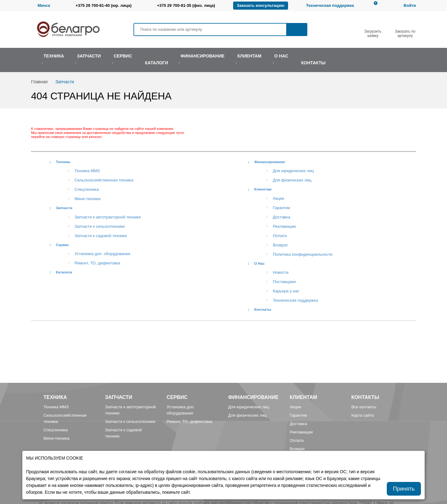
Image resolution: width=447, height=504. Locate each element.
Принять (404, 489)
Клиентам (263, 189)
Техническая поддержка (330, 5)
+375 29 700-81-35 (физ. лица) (186, 5)
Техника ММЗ (87, 171)
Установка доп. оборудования (102, 254)
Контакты (263, 309)
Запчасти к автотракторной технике (108, 217)
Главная (39, 82)
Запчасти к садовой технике (101, 236)
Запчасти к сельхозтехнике (100, 226)
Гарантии (282, 208)
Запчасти (64, 208)
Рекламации (284, 226)
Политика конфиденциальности (303, 254)
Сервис (63, 245)
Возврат (280, 245)
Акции (278, 198)
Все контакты (364, 407)
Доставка (282, 217)
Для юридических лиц (293, 171)
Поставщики (284, 282)
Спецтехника (87, 189)
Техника (63, 162)
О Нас (260, 263)
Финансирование (270, 162)
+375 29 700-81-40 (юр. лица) (103, 5)
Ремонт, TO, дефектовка (97, 263)
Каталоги (64, 272)
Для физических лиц (292, 180)
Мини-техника (88, 199)
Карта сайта (363, 415)
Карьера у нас (286, 291)
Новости (281, 272)
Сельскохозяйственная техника (104, 180)
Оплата (280, 236)
